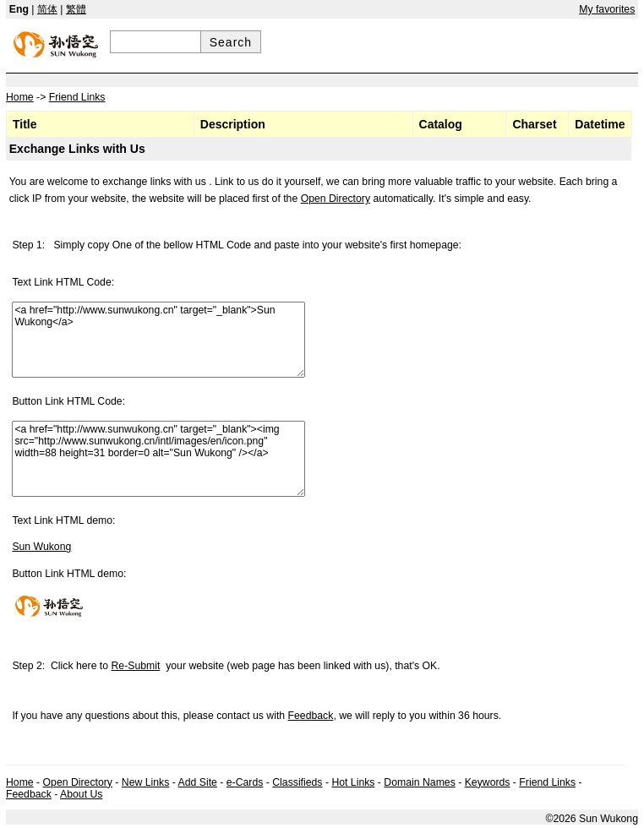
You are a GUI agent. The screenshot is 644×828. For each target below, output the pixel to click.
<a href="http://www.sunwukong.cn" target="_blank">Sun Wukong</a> (158, 340)
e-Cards (245, 782)
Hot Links (353, 782)
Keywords (488, 782)
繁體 (76, 9)
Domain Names (419, 782)
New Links (146, 782)
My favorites (607, 9)
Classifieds (297, 782)
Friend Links (547, 782)
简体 (47, 9)
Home (20, 782)
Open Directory (336, 199)
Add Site (198, 782)
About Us (81, 794)
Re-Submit (136, 666)
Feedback (311, 716)
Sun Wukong (41, 547)
